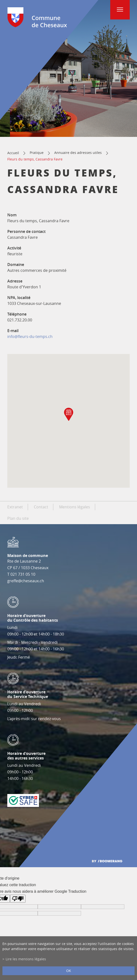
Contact (41, 507)
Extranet (15, 507)
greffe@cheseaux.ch (26, 581)
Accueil (13, 153)
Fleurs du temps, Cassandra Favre (35, 159)
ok (69, 971)
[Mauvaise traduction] (18, 899)
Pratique (37, 153)
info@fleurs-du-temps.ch (30, 336)
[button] (69, 414)
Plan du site (18, 518)
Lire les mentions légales (26, 959)
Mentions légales (75, 507)
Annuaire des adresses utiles (78, 153)
